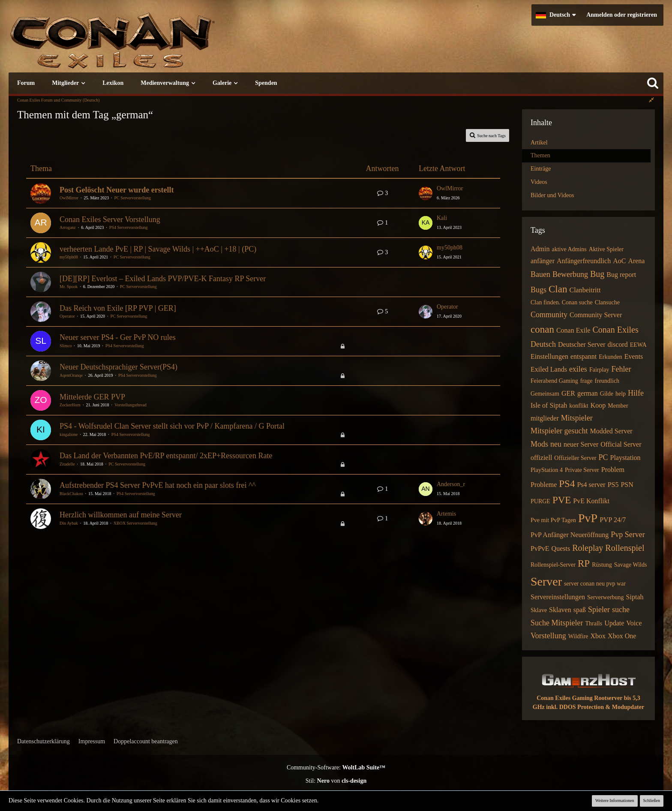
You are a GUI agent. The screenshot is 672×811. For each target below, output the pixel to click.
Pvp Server (628, 535)
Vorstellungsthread (130, 405)
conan (542, 329)
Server (546, 581)
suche (621, 610)
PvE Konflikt (591, 501)
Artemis (446, 514)
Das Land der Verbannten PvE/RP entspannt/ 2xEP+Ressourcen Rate (166, 456)
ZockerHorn (70, 405)
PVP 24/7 (613, 520)
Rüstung (602, 565)
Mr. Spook (69, 287)
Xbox (598, 636)
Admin (540, 249)
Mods (539, 444)
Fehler (621, 369)
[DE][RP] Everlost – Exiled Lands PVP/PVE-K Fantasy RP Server (163, 279)
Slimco (66, 346)
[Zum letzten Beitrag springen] (426, 193)
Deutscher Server (582, 344)
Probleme (544, 485)
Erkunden (610, 357)
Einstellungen (549, 356)
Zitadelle (67, 464)
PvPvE (540, 548)
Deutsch (543, 344)
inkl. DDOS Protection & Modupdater (595, 707)
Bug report (621, 275)
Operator (67, 316)
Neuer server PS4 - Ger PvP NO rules (118, 337)
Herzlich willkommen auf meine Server (121, 515)
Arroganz (68, 227)
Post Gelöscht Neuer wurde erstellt (117, 190)
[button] (556, 15)
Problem (613, 470)
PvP (588, 518)
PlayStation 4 (547, 470)
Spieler (599, 610)
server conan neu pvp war (595, 584)
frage (586, 381)
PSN (627, 485)
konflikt (579, 406)
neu (556, 444)
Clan (558, 289)
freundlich (607, 381)
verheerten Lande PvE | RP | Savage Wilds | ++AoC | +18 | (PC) (158, 249)
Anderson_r (451, 484)
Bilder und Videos (552, 195)
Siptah (635, 597)
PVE (562, 500)
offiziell (541, 458)
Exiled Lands (549, 369)
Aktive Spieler (606, 249)
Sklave (539, 610)
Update (614, 623)
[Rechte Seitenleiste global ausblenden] (651, 100)
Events (634, 356)
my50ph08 (69, 257)
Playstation (625, 458)
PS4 (567, 484)
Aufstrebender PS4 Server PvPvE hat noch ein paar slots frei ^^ (158, 485)
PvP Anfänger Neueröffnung (570, 535)
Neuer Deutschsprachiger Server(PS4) (118, 367)
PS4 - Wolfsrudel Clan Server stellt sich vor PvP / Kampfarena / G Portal (172, 426)
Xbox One (622, 636)
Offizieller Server (575, 458)
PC (603, 457)
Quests (561, 548)
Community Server (596, 315)
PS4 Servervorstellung (129, 227)
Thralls (594, 623)
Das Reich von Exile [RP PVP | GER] (118, 308)
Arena (636, 261)
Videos (539, 182)
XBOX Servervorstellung (135, 523)
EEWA (638, 345)
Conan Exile (573, 330)
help (621, 394)
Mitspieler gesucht (559, 431)
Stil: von (336, 781)
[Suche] (653, 83)
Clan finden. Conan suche (562, 302)
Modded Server (611, 431)
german (588, 393)
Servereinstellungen (558, 597)
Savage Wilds (631, 565)
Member (618, 406)
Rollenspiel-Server (553, 565)
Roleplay (588, 548)
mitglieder (545, 418)
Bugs (538, 290)
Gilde (607, 394)
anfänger (543, 261)
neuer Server (581, 444)
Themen (540, 155)
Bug (597, 274)
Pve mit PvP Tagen (553, 520)
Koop (598, 405)
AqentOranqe (71, 375)
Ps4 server (591, 485)
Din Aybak (69, 523)
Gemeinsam (545, 394)
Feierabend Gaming (554, 381)
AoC (619, 261)
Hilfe (636, 393)
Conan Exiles (615, 330)
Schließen (652, 800)
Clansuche (607, 302)
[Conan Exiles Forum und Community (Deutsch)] (144, 45)
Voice (634, 623)
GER (568, 393)
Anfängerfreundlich (584, 261)
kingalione (69, 434)
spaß (580, 610)
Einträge (541, 169)
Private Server (582, 470)
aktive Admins (569, 249)
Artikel (539, 143)
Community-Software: (336, 767)
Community (549, 315)
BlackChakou (71, 494)
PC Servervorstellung (133, 198)
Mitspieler (577, 418)
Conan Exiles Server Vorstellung (110, 219)
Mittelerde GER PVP (92, 397)
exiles (578, 369)
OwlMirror (69, 198)
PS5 (613, 485)
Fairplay (599, 370)
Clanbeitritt (585, 290)
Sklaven (560, 610)
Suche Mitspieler (557, 623)
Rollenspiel (625, 548)
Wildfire (578, 636)
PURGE (540, 501)
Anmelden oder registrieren (622, 15)
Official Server (621, 444)
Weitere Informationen (615, 800)
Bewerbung (570, 274)
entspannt (583, 356)
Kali (442, 218)
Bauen (540, 274)
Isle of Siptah (549, 405)
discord (618, 344)
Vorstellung (548, 636)
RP (584, 563)
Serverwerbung (606, 597)
